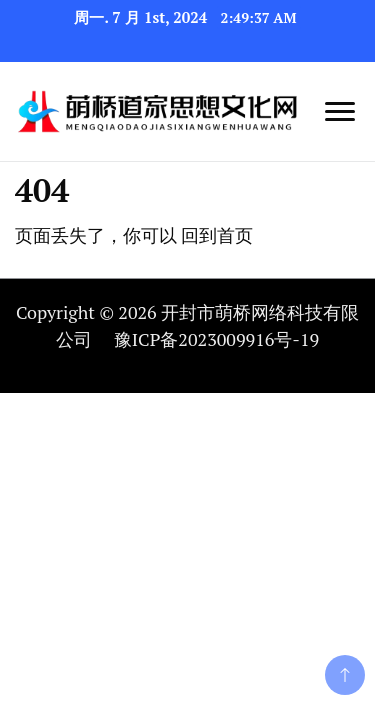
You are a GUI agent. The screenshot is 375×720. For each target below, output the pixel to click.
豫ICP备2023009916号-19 (216, 339)
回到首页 (217, 235)
